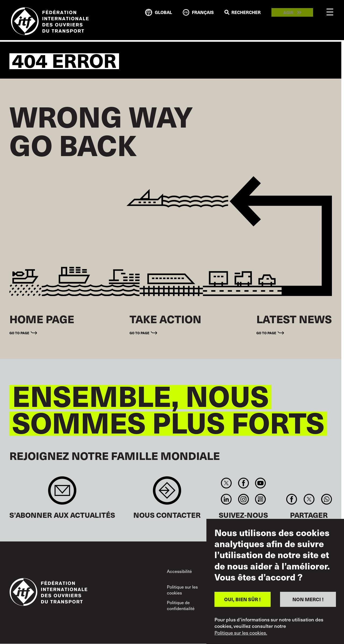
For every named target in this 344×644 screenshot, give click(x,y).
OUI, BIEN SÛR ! (242, 599)
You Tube (260, 483)
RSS (260, 499)
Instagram (243, 499)
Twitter (226, 483)
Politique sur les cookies (182, 590)
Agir (288, 13)
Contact (167, 493)
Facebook (243, 483)
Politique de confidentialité (181, 605)
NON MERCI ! (308, 599)
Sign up (62, 493)
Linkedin (226, 499)
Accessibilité (179, 571)
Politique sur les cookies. (241, 633)
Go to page (19, 333)
